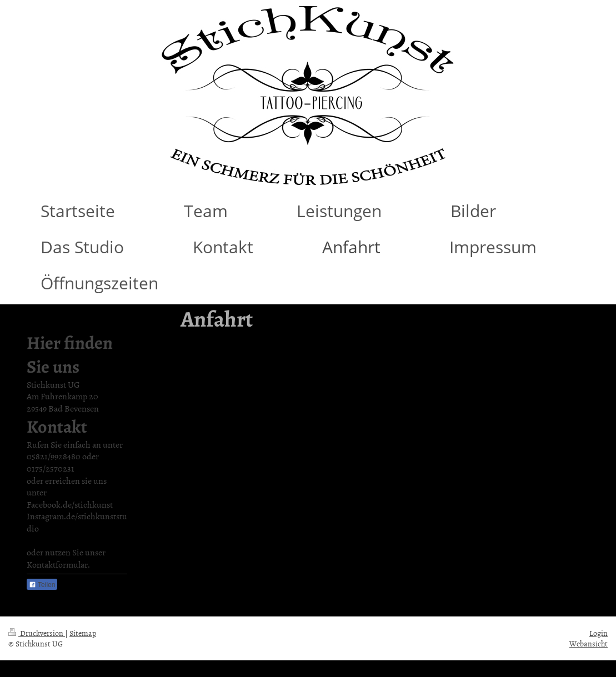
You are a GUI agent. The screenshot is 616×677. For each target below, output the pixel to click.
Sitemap (83, 633)
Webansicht (589, 643)
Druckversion (37, 633)
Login (599, 633)
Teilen (42, 585)
